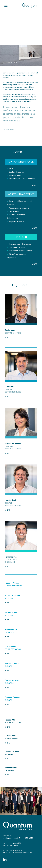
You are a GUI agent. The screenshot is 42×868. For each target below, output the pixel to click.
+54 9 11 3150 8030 (25, 838)
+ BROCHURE (9, 129)
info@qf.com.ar (9, 838)
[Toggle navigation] (6, 6)
